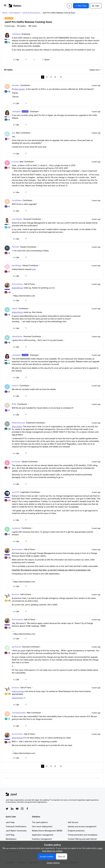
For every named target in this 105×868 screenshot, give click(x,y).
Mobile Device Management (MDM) (47, 831)
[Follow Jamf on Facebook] (27, 809)
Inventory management (42, 839)
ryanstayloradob (19, 713)
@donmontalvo (18, 691)
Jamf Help (10, 822)
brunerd (15, 162)
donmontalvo (17, 284)
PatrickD (15, 247)
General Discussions (31, 13)
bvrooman (16, 462)
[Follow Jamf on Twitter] (7, 809)
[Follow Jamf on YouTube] (17, 809)
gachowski (16, 647)
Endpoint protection (76, 831)
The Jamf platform (40, 822)
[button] (5, 6)
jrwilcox (15, 386)
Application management (43, 835)
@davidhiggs (17, 288)
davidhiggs (17, 265)
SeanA (15, 308)
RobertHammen (19, 423)
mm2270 (16, 492)
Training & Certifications (16, 826)
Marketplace (11, 839)
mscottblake (17, 219)
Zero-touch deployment (42, 826)
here (34, 269)
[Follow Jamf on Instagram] (22, 809)
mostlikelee (17, 200)
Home (5, 13)
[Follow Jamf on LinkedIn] (12, 809)
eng (13, 133)
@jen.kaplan (19, 89)
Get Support (15, 13)
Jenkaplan (16, 34)
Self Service (73, 822)
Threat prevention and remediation (83, 835)
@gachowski (17, 698)
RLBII (14, 404)
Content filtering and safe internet (82, 839)
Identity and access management (82, 826)
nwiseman (16, 528)
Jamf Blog (10, 835)
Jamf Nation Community (16, 831)
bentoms (16, 594)
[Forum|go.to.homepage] (15, 6)
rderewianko (17, 336)
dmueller (16, 85)
